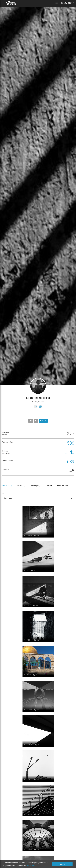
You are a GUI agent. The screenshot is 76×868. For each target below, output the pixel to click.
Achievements (62, 486)
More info (31, 866)
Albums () (21, 486)
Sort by (5, 494)
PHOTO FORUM (11, 3)
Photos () (7, 486)
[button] (38, 498)
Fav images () (36, 486)
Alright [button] (62, 864)
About (49, 486)
